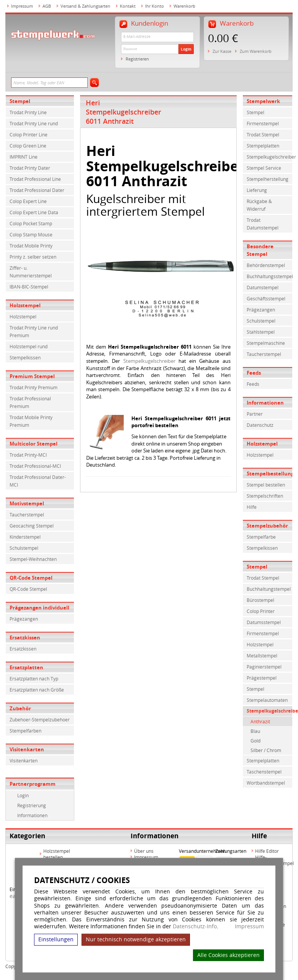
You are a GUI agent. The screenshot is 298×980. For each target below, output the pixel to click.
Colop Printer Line (29, 134)
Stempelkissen (25, 357)
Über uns (144, 851)
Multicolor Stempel (34, 444)
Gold (255, 741)
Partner (255, 414)
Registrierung (32, 805)
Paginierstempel (264, 667)
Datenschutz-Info (195, 926)
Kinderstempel (25, 537)
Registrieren (137, 59)
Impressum (249, 926)
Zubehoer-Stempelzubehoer (40, 719)
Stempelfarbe (261, 537)
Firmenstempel (263, 123)
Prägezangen (24, 619)
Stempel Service (264, 168)
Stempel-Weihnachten (33, 559)
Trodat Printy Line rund (34, 123)
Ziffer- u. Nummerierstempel (31, 272)
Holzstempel (25, 305)
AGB (47, 6)
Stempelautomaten (267, 700)
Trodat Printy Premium (34, 387)
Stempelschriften (265, 496)
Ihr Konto (155, 6)
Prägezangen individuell (39, 608)
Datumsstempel (264, 622)
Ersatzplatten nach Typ (34, 678)
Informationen (32, 815)
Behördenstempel (266, 265)
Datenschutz (260, 425)
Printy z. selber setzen (33, 257)
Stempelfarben (25, 731)
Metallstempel (262, 656)
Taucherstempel (27, 515)
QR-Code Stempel (31, 578)
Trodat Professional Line (35, 179)
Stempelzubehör (267, 526)
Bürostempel (260, 600)
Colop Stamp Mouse (31, 234)
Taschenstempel (264, 772)
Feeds (254, 373)
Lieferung (257, 190)
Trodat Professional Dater (37, 190)
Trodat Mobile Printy (31, 246)
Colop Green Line (28, 146)
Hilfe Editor (267, 851)
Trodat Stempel (263, 134)
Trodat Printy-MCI (28, 455)
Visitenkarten (27, 749)
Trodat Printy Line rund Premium (34, 331)
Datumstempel (263, 287)
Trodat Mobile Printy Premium (31, 421)
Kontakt (128, 6)
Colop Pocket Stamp (31, 223)
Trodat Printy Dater (30, 168)
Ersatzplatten (26, 667)
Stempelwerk (263, 101)
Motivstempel (27, 503)
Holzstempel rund (29, 346)
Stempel (20, 101)
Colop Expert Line (28, 201)
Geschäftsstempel (266, 298)
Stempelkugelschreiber (149, 361)
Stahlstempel (261, 332)
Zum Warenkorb (256, 51)
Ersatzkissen (25, 637)
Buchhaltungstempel (269, 589)
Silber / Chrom (266, 750)
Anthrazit (260, 721)
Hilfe (252, 507)
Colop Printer (261, 611)
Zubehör (20, 708)
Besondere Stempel (260, 250)
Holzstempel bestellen (57, 854)
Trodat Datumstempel (263, 224)
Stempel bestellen (266, 485)
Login (186, 49)
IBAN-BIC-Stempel (29, 287)
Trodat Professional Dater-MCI (38, 481)
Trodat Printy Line (28, 112)
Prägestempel (262, 678)
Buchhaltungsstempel (270, 276)
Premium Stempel (32, 376)
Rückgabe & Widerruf (259, 205)
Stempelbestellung (270, 474)
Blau (255, 731)
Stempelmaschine (266, 343)
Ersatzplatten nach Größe (37, 690)
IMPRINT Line (24, 157)
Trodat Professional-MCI (35, 466)
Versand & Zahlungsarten (85, 6)
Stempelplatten (263, 146)
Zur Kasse (222, 51)
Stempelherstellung (268, 179)
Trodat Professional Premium (30, 402)
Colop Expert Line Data (34, 212)
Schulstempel (24, 548)
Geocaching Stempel (32, 526)
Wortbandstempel (266, 783)
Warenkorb (184, 6)
